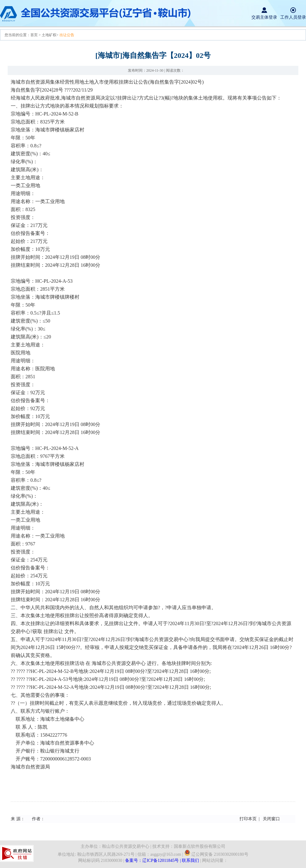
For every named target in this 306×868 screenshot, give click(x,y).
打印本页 (248, 819)
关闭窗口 (271, 819)
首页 (34, 35)
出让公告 (67, 35)
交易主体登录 (264, 17)
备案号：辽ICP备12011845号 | (153, 860)
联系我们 (190, 860)
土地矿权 (49, 35)
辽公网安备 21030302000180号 (216, 854)
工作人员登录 (293, 17)
